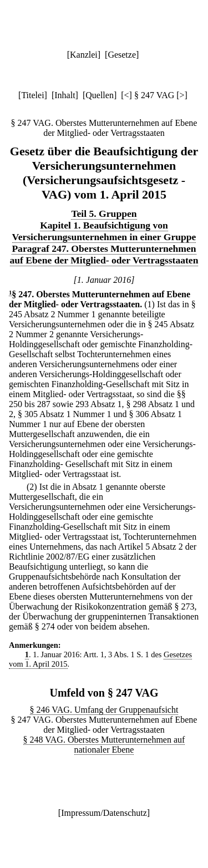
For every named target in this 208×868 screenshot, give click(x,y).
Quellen (100, 95)
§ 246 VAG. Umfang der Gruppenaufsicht (104, 710)
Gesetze (122, 55)
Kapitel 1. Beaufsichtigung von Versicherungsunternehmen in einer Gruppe (104, 231)
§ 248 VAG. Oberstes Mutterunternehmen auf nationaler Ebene (104, 745)
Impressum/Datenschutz (104, 813)
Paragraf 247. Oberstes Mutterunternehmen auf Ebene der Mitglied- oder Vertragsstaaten (104, 254)
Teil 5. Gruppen (104, 214)
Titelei (32, 95)
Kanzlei (84, 55)
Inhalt (65, 95)
